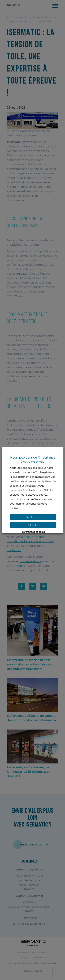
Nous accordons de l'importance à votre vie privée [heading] (32, 460)
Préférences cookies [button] (33, 532)
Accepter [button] (33, 517)
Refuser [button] (32, 525)
